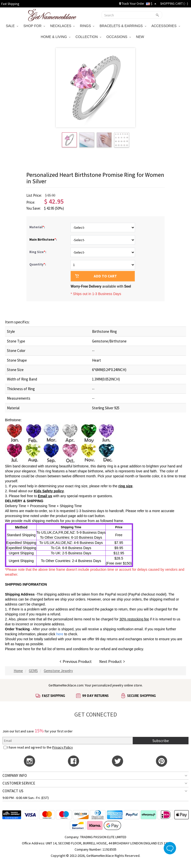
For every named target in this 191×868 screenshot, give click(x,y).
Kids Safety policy (49, 491)
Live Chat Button (170, 848)
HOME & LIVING (56, 37)
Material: (38, 227)
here (27, 649)
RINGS (87, 26)
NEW (141, 37)
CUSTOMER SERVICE (19, 783)
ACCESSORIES (166, 26)
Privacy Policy (63, 747)
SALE (12, 26)
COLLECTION (88, 37)
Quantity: (38, 264)
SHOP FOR (34, 26)
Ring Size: (38, 252)
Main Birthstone (42, 240)
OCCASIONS (119, 37)
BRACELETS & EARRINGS (123, 26)
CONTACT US (13, 791)
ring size (125, 486)
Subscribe (161, 741)
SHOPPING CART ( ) (174, 4)
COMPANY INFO (15, 775)
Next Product (112, 661)
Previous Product (76, 661)
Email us (45, 496)
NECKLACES (63, 26)
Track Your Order (132, 4)
